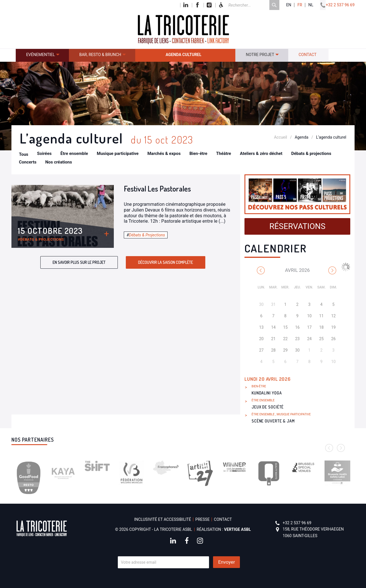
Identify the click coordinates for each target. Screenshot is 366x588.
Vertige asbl (238, 529)
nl (311, 5)
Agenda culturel (183, 55)
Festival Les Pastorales (157, 189)
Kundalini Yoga (267, 393)
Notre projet (260, 55)
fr (300, 5)
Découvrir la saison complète (166, 262)
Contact (308, 55)
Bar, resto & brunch (100, 55)
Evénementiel (40, 55)
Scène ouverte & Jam (273, 421)
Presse (202, 519)
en (289, 5)
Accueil (281, 137)
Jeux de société (268, 407)
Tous (24, 154)
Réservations (297, 226)
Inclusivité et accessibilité (163, 519)
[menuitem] (42, 55)
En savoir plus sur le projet (79, 262)
